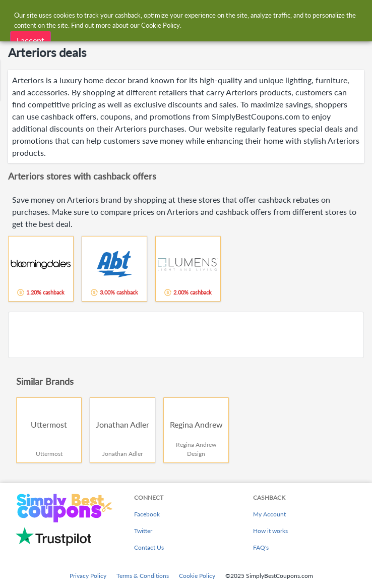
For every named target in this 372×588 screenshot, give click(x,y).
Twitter (143, 531)
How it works (270, 531)
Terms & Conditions (143, 576)
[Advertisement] (186, 335)
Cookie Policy (197, 576)
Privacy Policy (88, 576)
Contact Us (149, 547)
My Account (269, 514)
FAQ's (261, 547)
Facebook (147, 514)
